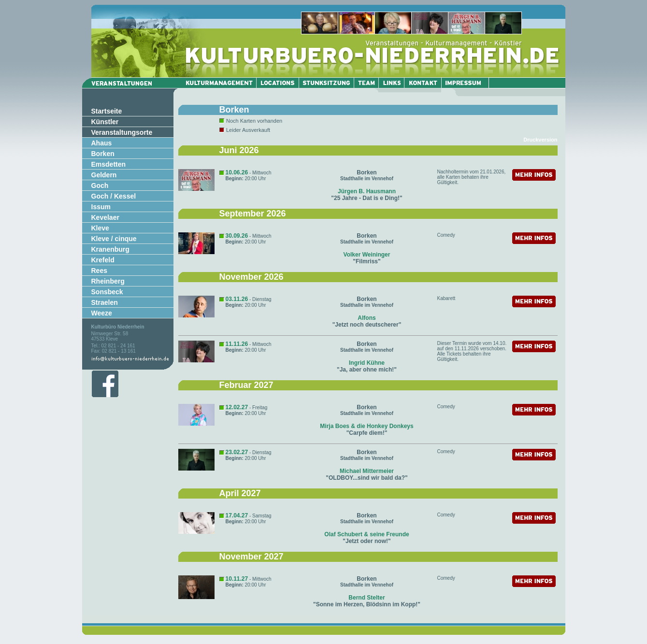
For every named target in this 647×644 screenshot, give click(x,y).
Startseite (107, 111)
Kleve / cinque (114, 239)
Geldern (104, 175)
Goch (100, 186)
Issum (101, 207)
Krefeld (103, 260)
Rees (99, 271)
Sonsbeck (107, 292)
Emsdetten (109, 164)
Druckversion (540, 140)
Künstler (105, 122)
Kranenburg (110, 249)
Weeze (102, 313)
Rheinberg (108, 281)
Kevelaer (105, 217)
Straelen (105, 302)
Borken (103, 154)
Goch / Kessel (114, 196)
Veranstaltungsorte (122, 132)
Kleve (100, 228)
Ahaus (102, 143)
